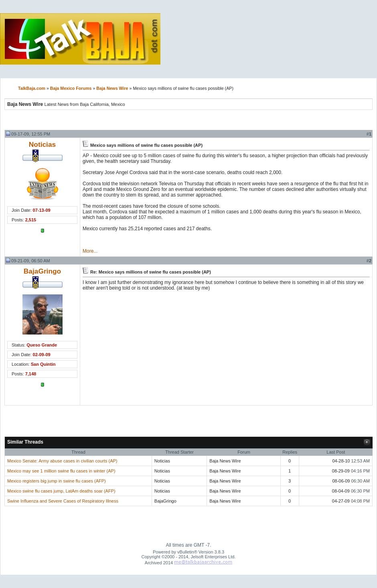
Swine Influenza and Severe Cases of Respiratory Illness (63, 501)
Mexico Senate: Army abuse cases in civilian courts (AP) (62, 461)
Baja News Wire (112, 88)
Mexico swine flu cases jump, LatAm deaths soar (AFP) (61, 491)
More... (90, 251)
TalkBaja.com (32, 88)
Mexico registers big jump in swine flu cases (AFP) (57, 481)
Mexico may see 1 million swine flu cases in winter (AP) (61, 471)
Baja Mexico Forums (71, 88)
